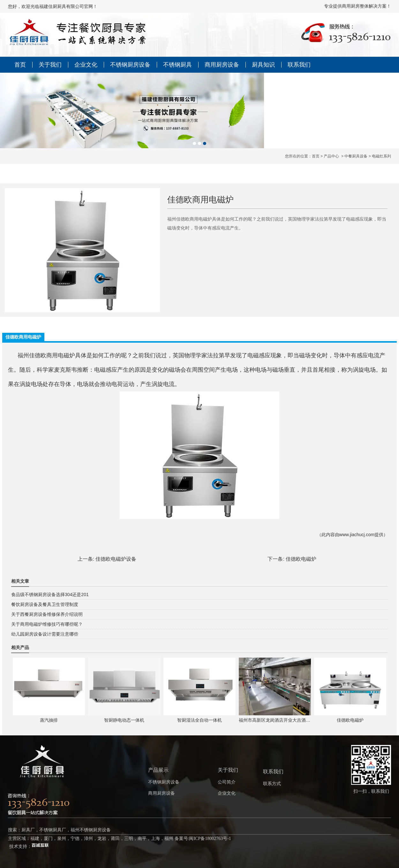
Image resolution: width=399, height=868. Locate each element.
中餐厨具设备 (356, 156)
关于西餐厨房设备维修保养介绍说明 (47, 614)
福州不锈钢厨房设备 (91, 830)
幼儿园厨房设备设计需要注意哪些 (45, 634)
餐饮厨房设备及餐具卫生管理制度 (45, 604)
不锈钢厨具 (177, 65)
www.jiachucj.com (357, 535)
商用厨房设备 (222, 65)
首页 (20, 65)
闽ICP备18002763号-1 (210, 839)
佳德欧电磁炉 (301, 559)
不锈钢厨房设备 (130, 65)
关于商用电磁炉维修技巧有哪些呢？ (47, 624)
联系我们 (299, 65)
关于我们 (50, 65)
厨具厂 (28, 830)
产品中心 (331, 156)
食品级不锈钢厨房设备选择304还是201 (50, 594)
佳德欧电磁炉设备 (116, 559)
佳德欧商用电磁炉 (52, 355)
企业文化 (86, 65)
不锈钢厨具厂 (53, 830)
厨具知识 (263, 65)
